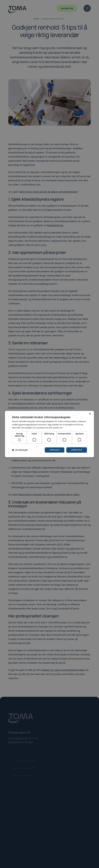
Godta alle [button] (76, 450)
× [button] (90, 414)
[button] (20, 450)
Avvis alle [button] (53, 450)
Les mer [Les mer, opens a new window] (67, 427)
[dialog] (49, 434)
